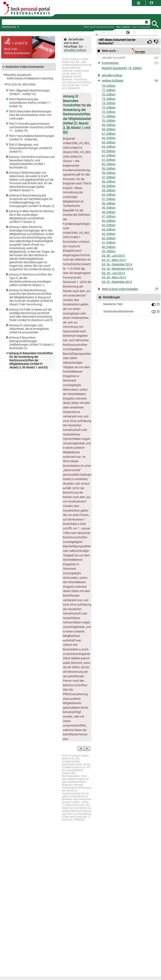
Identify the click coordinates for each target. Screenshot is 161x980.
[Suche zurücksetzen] (147, 22)
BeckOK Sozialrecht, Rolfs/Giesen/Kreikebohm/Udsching (30, 77)
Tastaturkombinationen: (119, 311)
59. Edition (109, 169)
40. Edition (109, 247)
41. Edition (109, 243)
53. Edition (109, 195)
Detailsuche (9, 27)
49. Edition (109, 208)
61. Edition (109, 160)
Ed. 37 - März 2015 (114, 260)
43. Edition (109, 234)
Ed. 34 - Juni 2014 (113, 273)
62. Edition (109, 155)
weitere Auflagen (113, 81)
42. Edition (109, 238)
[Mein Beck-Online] (99, 27)
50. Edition (109, 203)
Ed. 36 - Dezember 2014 (117, 264)
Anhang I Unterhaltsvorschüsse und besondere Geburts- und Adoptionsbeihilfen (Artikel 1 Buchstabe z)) (32, 162)
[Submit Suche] (155, 24)
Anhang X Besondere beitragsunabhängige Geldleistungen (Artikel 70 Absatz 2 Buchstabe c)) (32, 343)
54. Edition (109, 190)
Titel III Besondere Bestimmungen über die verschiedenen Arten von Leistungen (30, 115)
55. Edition (109, 186)
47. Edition (109, 216)
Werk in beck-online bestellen (120, 289)
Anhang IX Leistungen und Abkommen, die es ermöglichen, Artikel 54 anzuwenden (29, 329)
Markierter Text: (113, 304)
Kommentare (110, 63)
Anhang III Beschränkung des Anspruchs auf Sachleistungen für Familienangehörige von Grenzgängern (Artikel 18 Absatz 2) (32, 201)
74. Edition (109, 103)
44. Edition (109, 230)
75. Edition (109, 99)
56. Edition (109, 182)
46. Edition (109, 221)
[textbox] (73, 22)
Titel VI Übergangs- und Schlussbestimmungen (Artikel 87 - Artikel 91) (31, 148)
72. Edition (109, 112)
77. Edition (109, 90)
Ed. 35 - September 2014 (117, 269)
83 (65, 132)
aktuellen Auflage (75, 50)
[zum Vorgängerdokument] (81, 748)
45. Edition (109, 225)
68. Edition (109, 129)
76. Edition (109, 94)
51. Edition (109, 199)
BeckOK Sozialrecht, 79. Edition (122, 68)
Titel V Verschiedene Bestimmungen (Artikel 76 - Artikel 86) (32, 138)
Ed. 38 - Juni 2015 (113, 256)
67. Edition (109, 134)
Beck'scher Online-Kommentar (23, 67)
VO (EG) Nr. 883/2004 (22, 85)
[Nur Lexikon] (123, 27)
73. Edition (109, 108)
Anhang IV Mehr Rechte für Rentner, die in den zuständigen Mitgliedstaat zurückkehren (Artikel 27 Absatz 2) (32, 217)
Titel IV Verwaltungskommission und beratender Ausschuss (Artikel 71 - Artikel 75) (31, 127)
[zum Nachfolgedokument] (87, 748)
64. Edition (109, 147)
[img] (150, 42)
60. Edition (109, 164)
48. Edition (109, 212)
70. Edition (109, 121)
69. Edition (109, 125)
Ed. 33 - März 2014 (114, 277)
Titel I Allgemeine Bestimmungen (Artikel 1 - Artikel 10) (30, 92)
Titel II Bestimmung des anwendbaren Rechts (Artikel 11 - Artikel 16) (31, 103)
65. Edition (109, 142)
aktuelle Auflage (112, 75)
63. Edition (109, 151)
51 (76, 123)
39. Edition (109, 251)
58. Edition (109, 173)
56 (68, 128)
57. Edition (109, 177)
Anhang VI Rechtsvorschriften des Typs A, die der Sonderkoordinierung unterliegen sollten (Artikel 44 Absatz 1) (31, 280)
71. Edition (109, 116)
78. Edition (109, 86)
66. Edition (109, 138)
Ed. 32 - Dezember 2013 (117, 282)
